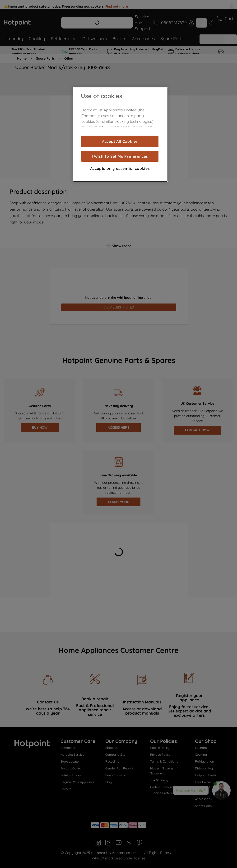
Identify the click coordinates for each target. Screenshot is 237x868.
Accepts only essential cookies (120, 168)
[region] (120, 134)
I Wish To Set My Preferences (120, 156)
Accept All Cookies (120, 141)
